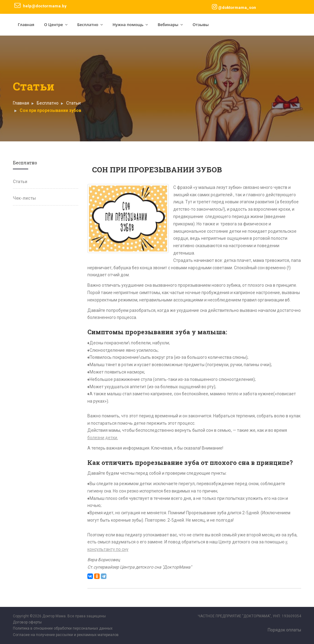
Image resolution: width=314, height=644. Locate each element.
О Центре (56, 25)
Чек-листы (24, 198)
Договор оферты (27, 622)
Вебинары (170, 25)
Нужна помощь (130, 25)
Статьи (73, 103)
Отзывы (201, 25)
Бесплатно (90, 25)
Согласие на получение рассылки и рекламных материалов (66, 635)
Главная (26, 25)
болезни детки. (103, 438)
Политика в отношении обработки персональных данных (63, 628)
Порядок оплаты (284, 630)
